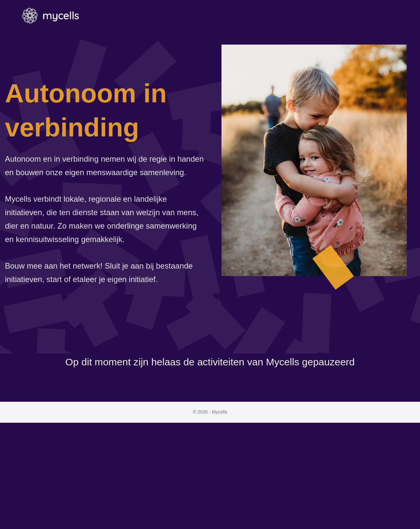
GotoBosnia (210, 376)
